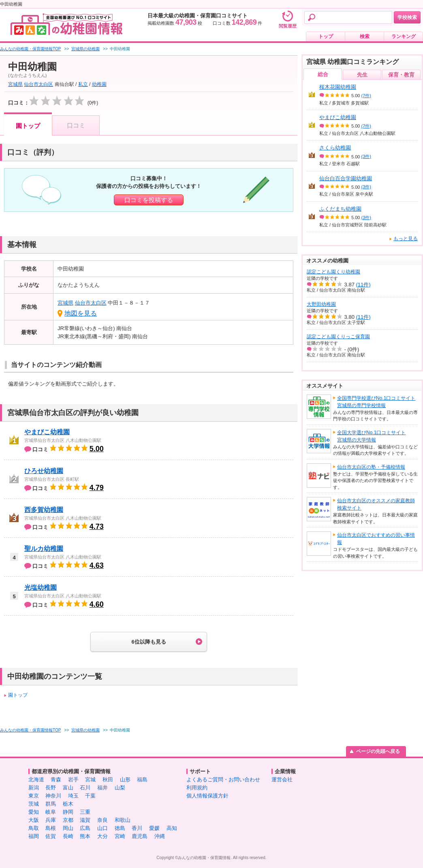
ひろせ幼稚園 (44, 471)
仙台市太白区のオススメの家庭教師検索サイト (376, 504)
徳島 (120, 828)
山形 (125, 779)
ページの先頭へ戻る (378, 751)
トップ (326, 36)
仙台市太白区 (38, 84)
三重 (85, 812)
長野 (51, 788)
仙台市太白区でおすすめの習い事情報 (376, 539)
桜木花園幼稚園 (338, 87)
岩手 (73, 779)
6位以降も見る (148, 642)
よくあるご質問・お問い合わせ (223, 779)
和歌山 (123, 820)
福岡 (34, 836)
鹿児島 (140, 836)
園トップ (28, 126)
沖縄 (160, 836)
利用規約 (197, 788)
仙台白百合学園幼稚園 (346, 178)
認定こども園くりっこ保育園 (338, 337)
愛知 (34, 812)
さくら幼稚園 (335, 148)
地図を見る (81, 313)
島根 (51, 828)
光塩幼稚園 (41, 588)
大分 (103, 836)
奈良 (103, 820)
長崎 (68, 836)
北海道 (36, 779)
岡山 (68, 828)
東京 (34, 796)
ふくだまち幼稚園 (340, 209)
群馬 (51, 804)
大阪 (34, 820)
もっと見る (406, 239)
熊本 (85, 836)
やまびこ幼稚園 (47, 432)
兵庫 (51, 820)
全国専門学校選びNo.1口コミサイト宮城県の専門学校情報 (376, 402)
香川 (137, 828)
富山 (68, 788)
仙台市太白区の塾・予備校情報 (371, 467)
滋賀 (85, 820)
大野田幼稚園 (321, 304)
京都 (68, 820)
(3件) (366, 156)
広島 (85, 828)
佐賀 (51, 836)
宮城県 (15, 84)
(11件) (363, 285)
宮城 (90, 779)
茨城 (34, 804)
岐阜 (51, 812)
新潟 (34, 788)
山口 (103, 828)
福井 (103, 788)
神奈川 (53, 796)
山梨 (120, 788)
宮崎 (120, 836)
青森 (56, 779)
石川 (85, 788)
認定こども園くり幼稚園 (333, 272)
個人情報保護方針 (207, 796)
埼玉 (73, 796)
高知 (172, 828)
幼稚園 (99, 84)
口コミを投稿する (149, 200)
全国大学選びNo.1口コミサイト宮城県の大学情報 (371, 436)
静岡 (68, 812)
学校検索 (407, 17)
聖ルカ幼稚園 (44, 549)
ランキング (404, 36)
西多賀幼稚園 (44, 510)
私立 (83, 84)
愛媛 (154, 828)
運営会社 (282, 779)
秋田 (108, 779)
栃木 (68, 804)
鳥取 (34, 828)
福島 (142, 779)
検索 (365, 36)
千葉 (90, 796)
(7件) (366, 96)
